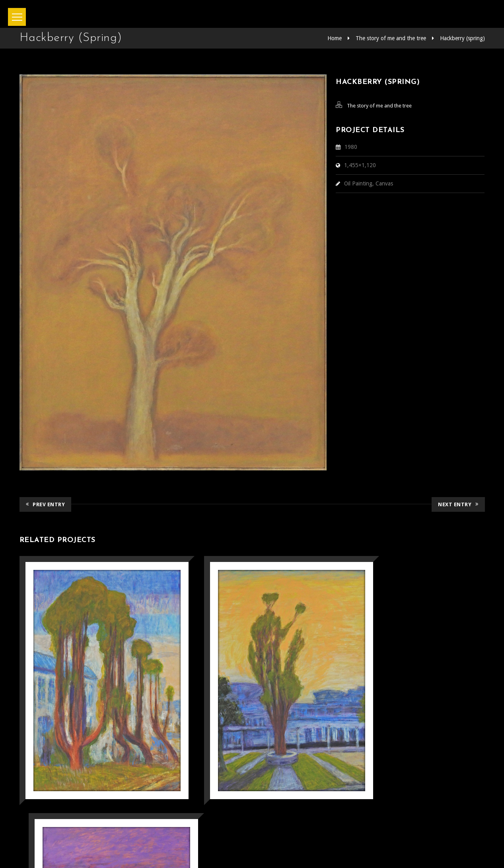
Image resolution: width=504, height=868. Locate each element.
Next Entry (458, 504)
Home (335, 38)
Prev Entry (46, 504)
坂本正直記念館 (230, 851)
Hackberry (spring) (462, 38)
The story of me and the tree (391, 38)
